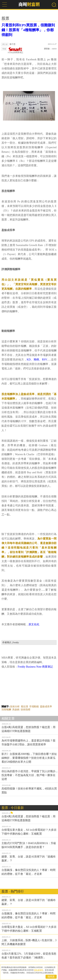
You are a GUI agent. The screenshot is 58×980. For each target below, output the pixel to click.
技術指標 (25, 709)
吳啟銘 (16, 709)
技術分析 (15, 706)
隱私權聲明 (39, 970)
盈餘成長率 (46, 706)
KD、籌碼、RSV (37, 360)
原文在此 (34, 624)
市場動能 (34, 706)
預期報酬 (6, 709)
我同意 (51, 977)
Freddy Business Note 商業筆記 (35, 667)
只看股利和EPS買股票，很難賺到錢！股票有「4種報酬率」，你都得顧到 (28, 30)
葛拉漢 (24, 706)
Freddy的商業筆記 (15, 50)
